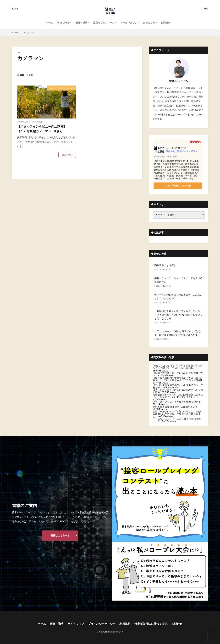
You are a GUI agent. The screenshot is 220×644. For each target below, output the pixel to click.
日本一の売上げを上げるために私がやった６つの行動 (178, 391)
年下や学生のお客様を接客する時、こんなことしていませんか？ (178, 296)
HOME (15, 33)
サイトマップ (76, 624)
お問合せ (166, 23)
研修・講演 (81, 23)
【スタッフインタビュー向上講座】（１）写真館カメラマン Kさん (42, 129)
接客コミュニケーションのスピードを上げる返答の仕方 (178, 280)
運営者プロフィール (104, 23)
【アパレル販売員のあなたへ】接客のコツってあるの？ (178, 386)
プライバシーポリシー (102, 624)
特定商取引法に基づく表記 (151, 624)
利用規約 (125, 624)
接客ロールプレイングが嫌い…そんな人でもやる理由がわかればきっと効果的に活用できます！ (178, 414)
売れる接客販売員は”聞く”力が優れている (175, 407)
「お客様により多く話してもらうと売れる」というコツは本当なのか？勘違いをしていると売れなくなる (178, 315)
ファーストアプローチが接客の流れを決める (177, 402)
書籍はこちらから (60, 535)
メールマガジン (129, 23)
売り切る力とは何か (165, 265)
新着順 (21, 75)
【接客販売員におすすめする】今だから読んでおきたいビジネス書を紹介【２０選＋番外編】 (178, 379)
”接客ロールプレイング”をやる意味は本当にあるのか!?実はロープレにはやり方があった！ (178, 367)
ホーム (49, 23)
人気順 (30, 75)
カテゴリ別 (149, 23)
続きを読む (67, 155)
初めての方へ (64, 23)
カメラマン (29, 33)
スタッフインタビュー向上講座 (62, 88)
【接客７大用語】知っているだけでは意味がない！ (178, 374)
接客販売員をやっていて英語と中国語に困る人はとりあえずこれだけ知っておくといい (178, 396)
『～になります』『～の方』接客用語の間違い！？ (177, 420)
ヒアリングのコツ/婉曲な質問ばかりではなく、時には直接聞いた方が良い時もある (178, 333)
